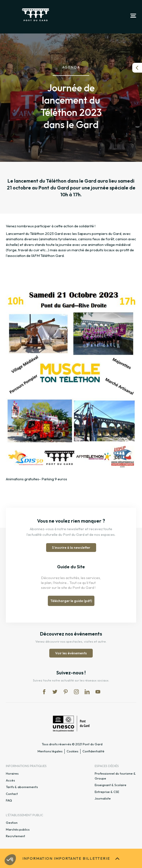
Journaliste (103, 798)
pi (66, 692)
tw (55, 692)
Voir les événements (71, 653)
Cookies (72, 751)
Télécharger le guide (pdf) (71, 601)
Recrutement (15, 836)
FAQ (9, 800)
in (76, 692)
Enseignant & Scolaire (111, 785)
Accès (10, 780)
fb (44, 692)
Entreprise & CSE (107, 792)
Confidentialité (93, 751)
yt (98, 692)
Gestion (12, 823)
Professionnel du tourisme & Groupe (115, 776)
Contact (12, 794)
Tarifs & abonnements (22, 787)
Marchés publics (18, 829)
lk (87, 692)
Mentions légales (50, 751)
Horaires (12, 773)
